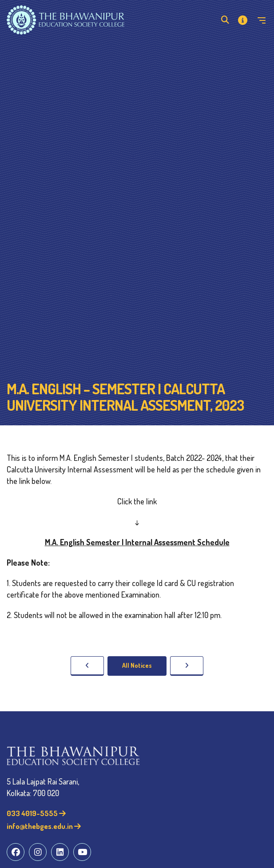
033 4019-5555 (36, 813)
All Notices (137, 665)
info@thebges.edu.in (44, 826)
